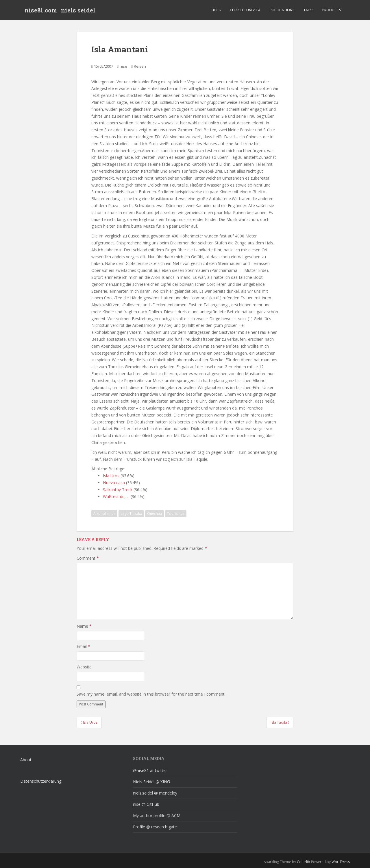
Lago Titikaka (131, 514)
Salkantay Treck (118, 490)
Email (83, 646)
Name (84, 626)
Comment (88, 558)
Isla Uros (111, 476)
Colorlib (304, 862)
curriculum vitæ (245, 10)
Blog (216, 10)
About (26, 760)
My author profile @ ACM (157, 816)
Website (84, 667)
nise (123, 66)
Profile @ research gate (155, 827)
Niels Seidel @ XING (151, 782)
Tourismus (176, 514)
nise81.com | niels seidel (60, 10)
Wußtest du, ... (116, 496)
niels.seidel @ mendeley (155, 793)
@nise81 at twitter (150, 770)
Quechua (155, 514)
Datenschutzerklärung (41, 781)
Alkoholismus (104, 514)
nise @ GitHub (146, 804)
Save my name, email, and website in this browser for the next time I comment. (151, 694)
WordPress (341, 862)
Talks (308, 10)
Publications (282, 10)
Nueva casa (114, 483)
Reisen (140, 66)
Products (332, 10)
